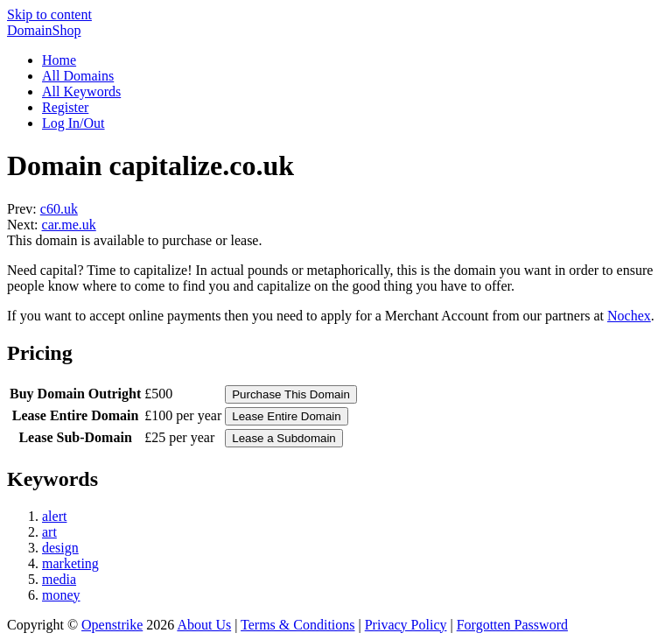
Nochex (629, 316)
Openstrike (112, 625)
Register (65, 107)
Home (59, 60)
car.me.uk (69, 225)
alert (54, 516)
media (59, 579)
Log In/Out (73, 123)
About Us (204, 625)
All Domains (78, 76)
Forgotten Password (512, 625)
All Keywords (81, 91)
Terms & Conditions (297, 625)
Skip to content (49, 14)
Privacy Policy (406, 625)
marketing (70, 563)
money (61, 595)
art (49, 532)
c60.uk (59, 209)
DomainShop (44, 30)
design (60, 548)
